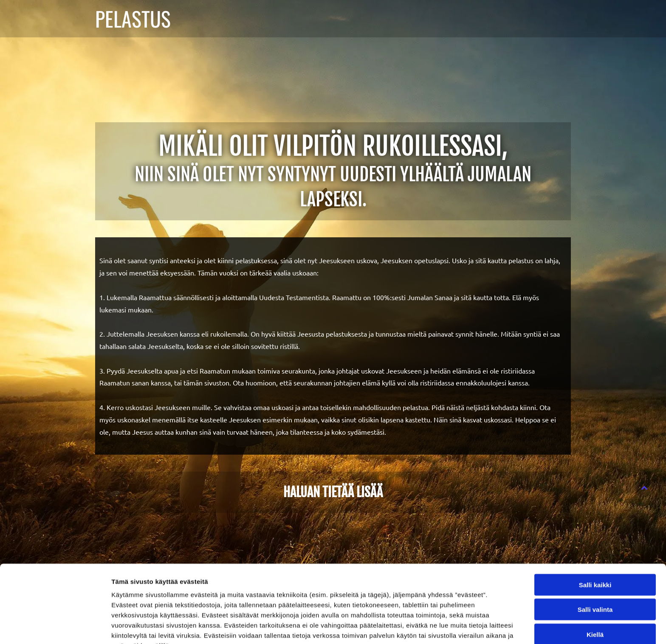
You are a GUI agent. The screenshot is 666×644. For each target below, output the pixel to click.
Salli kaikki (595, 539)
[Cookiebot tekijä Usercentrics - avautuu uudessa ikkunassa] (55, 627)
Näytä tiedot (454, 627)
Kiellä (595, 589)
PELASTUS (133, 18)
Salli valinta (595, 564)
